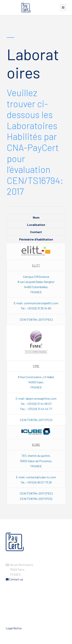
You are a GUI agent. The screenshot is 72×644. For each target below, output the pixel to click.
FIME (36, 366)
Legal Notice (14, 628)
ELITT (36, 265)
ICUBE (36, 445)
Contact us (14, 579)
